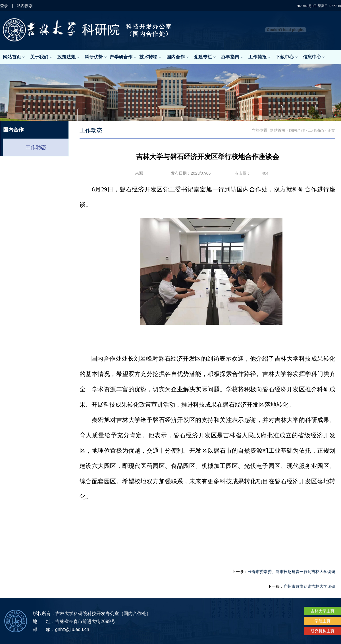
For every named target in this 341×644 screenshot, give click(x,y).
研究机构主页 (323, 631)
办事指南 (232, 57)
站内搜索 (25, 6)
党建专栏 (205, 57)
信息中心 (314, 57)
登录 (4, 6)
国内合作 (177, 57)
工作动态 (36, 147)
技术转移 (150, 57)
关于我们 (41, 57)
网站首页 (14, 57)
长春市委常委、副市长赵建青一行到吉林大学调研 (292, 572)
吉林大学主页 (323, 611)
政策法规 (68, 57)
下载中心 (287, 57)
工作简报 (259, 57)
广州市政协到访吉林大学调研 (309, 586)
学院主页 (323, 621)
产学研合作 (123, 57)
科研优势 (96, 57)
